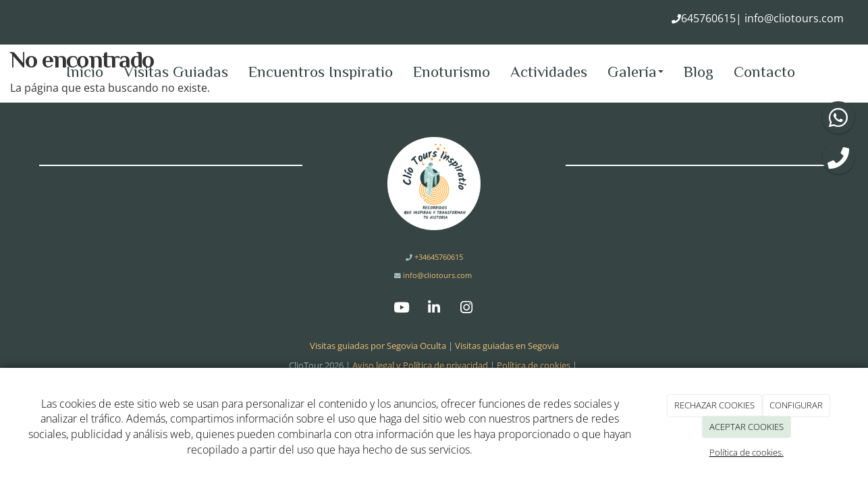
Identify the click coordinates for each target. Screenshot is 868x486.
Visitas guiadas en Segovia (507, 346)
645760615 (708, 18)
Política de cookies (534, 365)
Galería (635, 72)
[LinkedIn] (434, 309)
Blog (699, 72)
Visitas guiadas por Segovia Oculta (378, 346)
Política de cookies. (747, 452)
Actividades (549, 72)
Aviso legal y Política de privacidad (420, 365)
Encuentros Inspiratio (321, 72)
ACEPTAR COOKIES (747, 427)
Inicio (85, 72)
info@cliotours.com (793, 18)
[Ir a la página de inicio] (7, 72)
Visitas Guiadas (176, 72)
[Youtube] (402, 309)
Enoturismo (452, 72)
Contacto (764, 72)
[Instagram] (466, 309)
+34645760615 (438, 257)
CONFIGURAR (796, 405)
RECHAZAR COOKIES (714, 405)
